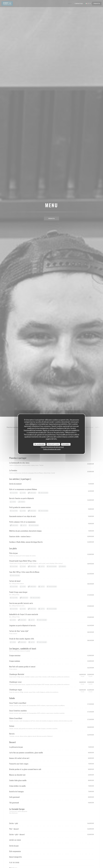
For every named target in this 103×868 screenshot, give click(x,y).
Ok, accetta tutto (39, 444)
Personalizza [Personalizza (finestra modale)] (66, 444)
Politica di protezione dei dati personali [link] (52, 447)
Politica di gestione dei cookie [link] (52, 449)
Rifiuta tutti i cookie (53, 444)
